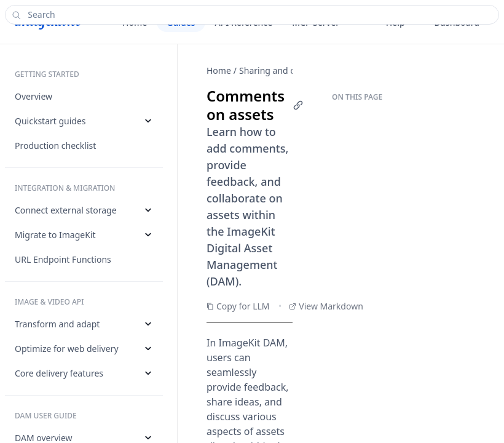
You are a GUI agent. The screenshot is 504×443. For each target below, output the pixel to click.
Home (219, 70)
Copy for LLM (238, 306)
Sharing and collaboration (291, 70)
